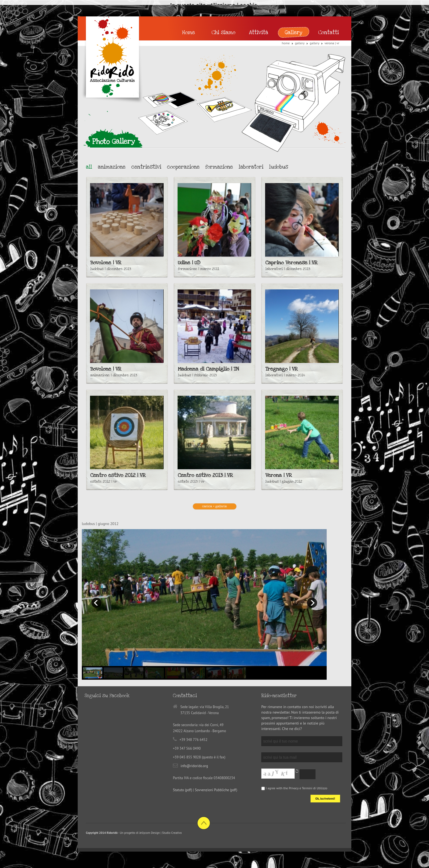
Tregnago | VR (282, 369)
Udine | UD (189, 263)
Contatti (328, 33)
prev (96, 603)
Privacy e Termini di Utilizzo (308, 788)
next (312, 603)
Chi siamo (224, 33)
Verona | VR (279, 475)
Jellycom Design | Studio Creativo (160, 833)
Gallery (300, 43)
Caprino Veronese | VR (292, 263)
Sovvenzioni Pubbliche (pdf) (216, 790)
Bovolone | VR (106, 263)
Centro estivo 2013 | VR (205, 475)
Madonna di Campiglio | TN (208, 369)
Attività (259, 33)
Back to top (204, 823)
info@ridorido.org (194, 766)
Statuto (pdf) (182, 790)
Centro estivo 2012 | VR (118, 475)
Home (286, 43)
